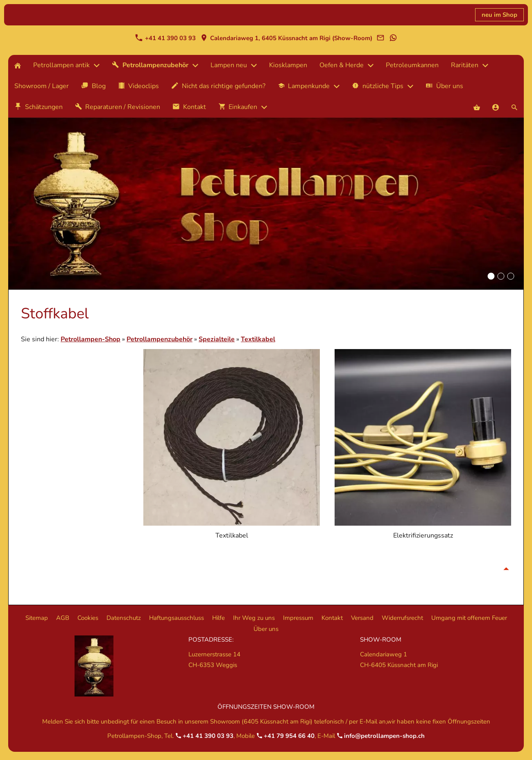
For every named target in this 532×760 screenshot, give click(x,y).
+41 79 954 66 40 (285, 736)
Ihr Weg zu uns (254, 618)
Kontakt (332, 618)
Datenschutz (124, 618)
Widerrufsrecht (402, 618)
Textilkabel (258, 339)
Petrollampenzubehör (160, 339)
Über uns (266, 629)
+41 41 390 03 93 (165, 38)
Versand (362, 618)
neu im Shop (499, 15)
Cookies (88, 618)
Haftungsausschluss (177, 618)
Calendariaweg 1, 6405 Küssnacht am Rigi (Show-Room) (286, 38)
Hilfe (218, 618)
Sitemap (37, 618)
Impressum (298, 618)
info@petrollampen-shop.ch (381, 736)
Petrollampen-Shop (91, 339)
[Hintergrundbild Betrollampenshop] (491, 276)
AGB (63, 618)
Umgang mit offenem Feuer (469, 618)
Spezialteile (217, 339)
